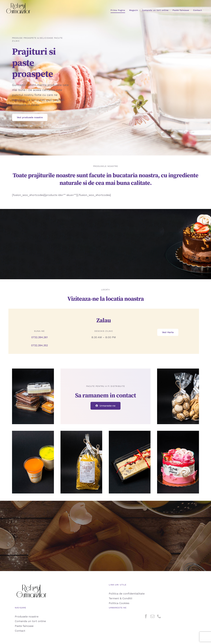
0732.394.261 (39, 337)
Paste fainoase (24, 626)
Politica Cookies (119, 603)
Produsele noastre (27, 617)
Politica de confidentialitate (127, 594)
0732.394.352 (39, 345)
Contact (20, 631)
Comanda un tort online (30, 621)
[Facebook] (146, 616)
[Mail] (152, 616)
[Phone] (159, 616)
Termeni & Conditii (121, 598)
